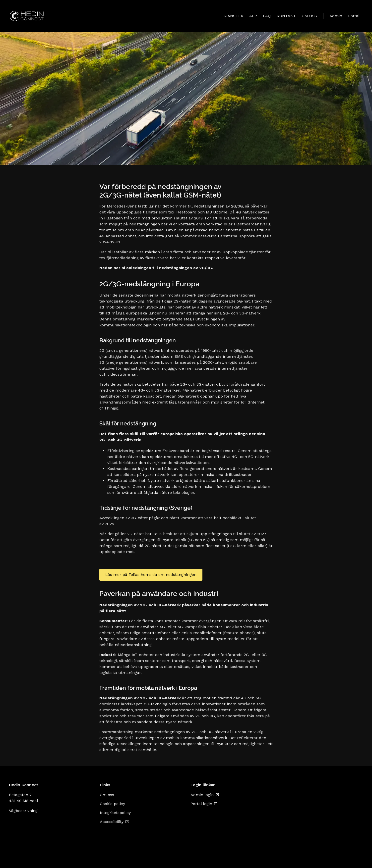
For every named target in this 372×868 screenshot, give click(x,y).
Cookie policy (112, 804)
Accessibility (114, 822)
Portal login (204, 804)
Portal (354, 16)
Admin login (205, 795)
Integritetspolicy (115, 813)
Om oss (107, 795)
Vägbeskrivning (23, 811)
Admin (336, 16)
